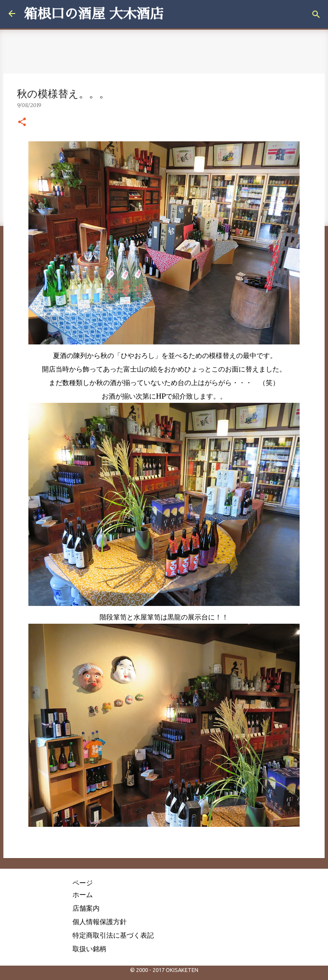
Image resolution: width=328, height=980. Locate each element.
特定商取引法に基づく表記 (113, 935)
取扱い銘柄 (89, 949)
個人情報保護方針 (100, 922)
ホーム (83, 895)
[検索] (316, 14)
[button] (22, 122)
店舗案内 (86, 908)
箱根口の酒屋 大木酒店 (94, 14)
